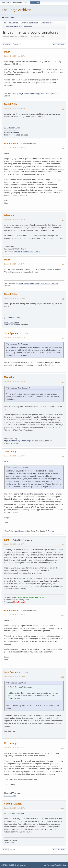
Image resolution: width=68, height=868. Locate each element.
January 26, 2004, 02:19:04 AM (15, 748)
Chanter (51, 531)
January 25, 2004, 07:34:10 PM (15, 676)
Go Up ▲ (63, 865)
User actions (59, 44)
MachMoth (10, 377)
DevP (7, 52)
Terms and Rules (53, 865)
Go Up (5, 849)
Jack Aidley (10, 452)
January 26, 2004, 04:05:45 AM (15, 808)
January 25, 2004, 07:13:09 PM (15, 615)
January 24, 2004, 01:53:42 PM (15, 109)
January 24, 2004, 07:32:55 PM (15, 338)
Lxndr (7, 540)
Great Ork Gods (20, 531)
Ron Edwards (11, 144)
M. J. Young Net (10, 795)
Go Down (6, 44)
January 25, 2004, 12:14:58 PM (15, 456)
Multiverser (16, 793)
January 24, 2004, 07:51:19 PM (15, 382)
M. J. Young (10, 743)
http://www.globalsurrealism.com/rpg (27, 251)
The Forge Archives (16, 10)
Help (45, 865)
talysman (9, 215)
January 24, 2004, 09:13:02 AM (15, 56)
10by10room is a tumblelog (28, 94)
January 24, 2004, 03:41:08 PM (15, 148)
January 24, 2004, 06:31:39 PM (15, 264)
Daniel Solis (11, 104)
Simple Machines (20, 865)
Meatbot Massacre (11, 133)
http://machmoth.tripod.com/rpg (17, 441)
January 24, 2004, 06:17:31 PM (15, 220)
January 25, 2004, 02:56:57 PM (15, 544)
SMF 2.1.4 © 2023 (8, 865)
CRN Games (9, 843)
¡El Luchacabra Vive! (12, 128)
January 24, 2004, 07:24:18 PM (15, 298)
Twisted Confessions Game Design (31, 597)
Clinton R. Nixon (13, 804)
